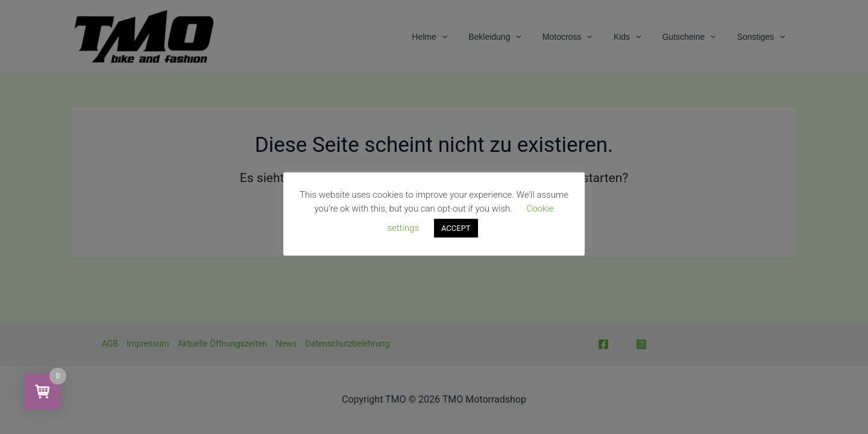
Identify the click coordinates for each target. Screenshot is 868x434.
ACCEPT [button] (456, 228)
